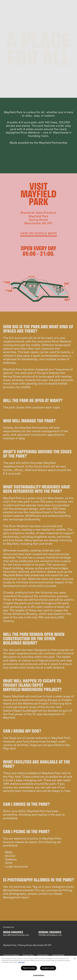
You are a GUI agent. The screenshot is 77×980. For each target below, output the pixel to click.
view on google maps (38, 234)
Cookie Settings (58, 955)
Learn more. (21, 962)
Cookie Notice (43, 955)
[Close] (75, 959)
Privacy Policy (28, 955)
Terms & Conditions (11, 955)
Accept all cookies (48, 968)
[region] (38, 968)
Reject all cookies (29, 968)
